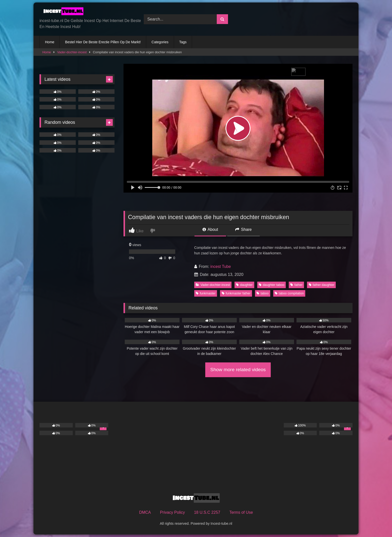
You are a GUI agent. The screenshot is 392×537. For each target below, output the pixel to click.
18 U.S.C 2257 (207, 512)
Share (243, 229)
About (210, 229)
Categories (160, 42)
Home (50, 42)
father (296, 285)
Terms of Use (241, 512)
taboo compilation (289, 293)
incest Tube (220, 266)
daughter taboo (271, 285)
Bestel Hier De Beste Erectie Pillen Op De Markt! (103, 42)
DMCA (145, 512)
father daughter (322, 285)
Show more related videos (238, 370)
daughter (244, 285)
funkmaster (206, 293)
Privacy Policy (172, 512)
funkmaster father (236, 293)
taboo (262, 293)
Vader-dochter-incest (72, 52)
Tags (183, 42)
